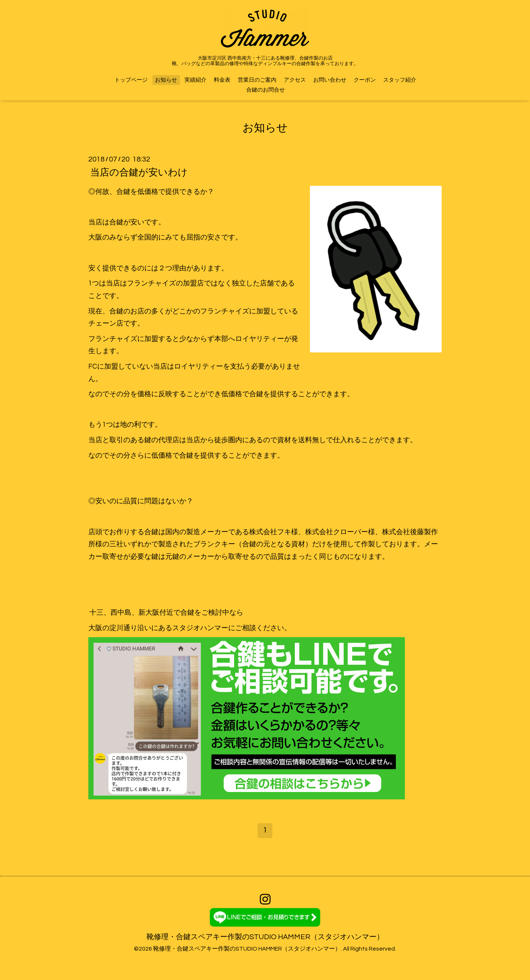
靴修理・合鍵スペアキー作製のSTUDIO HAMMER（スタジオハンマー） (265, 937)
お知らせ (166, 80)
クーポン (365, 80)
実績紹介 (195, 80)
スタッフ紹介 (400, 80)
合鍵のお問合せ (266, 90)
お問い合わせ (330, 80)
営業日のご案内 (257, 80)
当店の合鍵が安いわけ (139, 172)
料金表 (222, 80)
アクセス (295, 80)
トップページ (131, 80)
